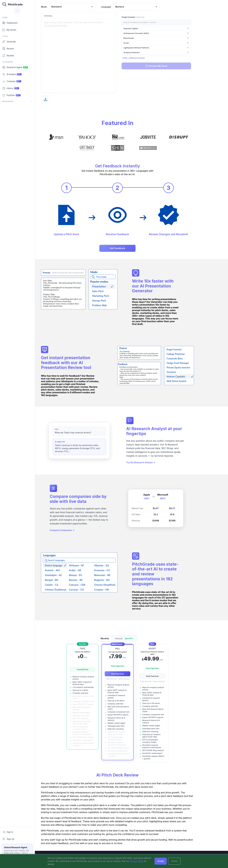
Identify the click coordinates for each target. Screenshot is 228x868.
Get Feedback (132, 248)
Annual (139, 639)
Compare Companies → (76, 531)
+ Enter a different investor (147, 58)
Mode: (58, 7)
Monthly (119, 638)
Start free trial (132, 674)
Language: (120, 7)
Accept (161, 861)
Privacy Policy (137, 861)
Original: (63, 16)
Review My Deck (170, 66)
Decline (174, 861)
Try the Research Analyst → (155, 463)
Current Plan (97, 669)
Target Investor (147, 17)
